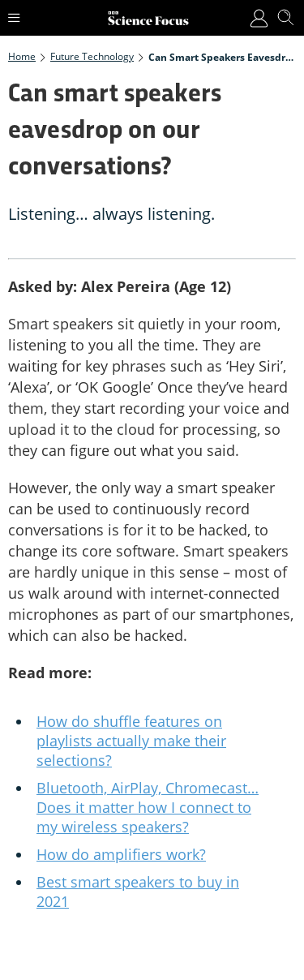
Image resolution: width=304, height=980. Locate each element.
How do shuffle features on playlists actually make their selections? (131, 741)
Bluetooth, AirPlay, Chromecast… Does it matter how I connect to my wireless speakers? (148, 807)
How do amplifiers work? (121, 854)
